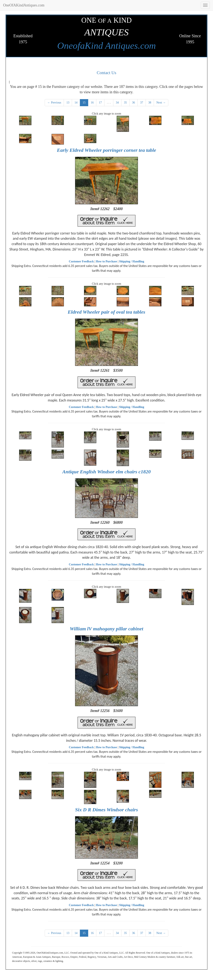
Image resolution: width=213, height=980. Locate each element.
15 (84, 103)
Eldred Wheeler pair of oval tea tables (107, 312)
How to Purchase (106, 261)
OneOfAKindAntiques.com (24, 5)
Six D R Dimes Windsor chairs (106, 810)
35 (125, 103)
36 (134, 103)
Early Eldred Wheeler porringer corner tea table (107, 150)
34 (117, 103)
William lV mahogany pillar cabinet (106, 629)
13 (68, 103)
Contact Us (106, 73)
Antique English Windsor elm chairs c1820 (107, 472)
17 (100, 103)
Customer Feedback (81, 261)
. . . (109, 103)
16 (92, 103)
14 (76, 103)
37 (142, 103)
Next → (161, 103)
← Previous (54, 103)
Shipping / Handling (132, 261)
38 (150, 103)
